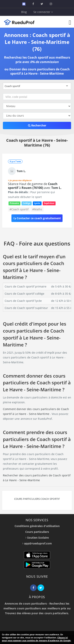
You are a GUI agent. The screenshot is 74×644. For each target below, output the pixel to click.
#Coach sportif (19, 209)
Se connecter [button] (43, 12)
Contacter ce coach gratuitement (37, 218)
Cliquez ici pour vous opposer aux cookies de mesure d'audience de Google (36, 639)
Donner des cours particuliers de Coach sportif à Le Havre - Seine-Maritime (40, 71)
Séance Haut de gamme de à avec (35, 186)
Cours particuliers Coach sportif (37, 499)
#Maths (37, 209)
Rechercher (37, 125)
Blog (24, 12)
